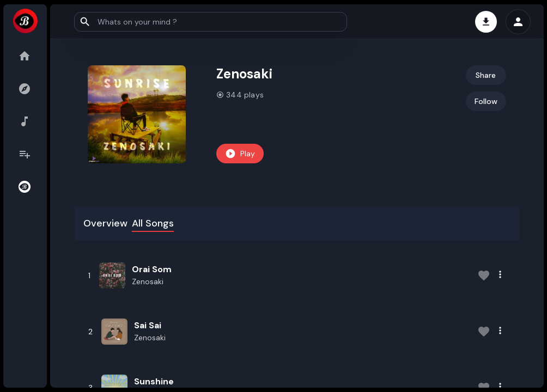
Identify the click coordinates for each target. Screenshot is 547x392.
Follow (486, 101)
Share (486, 75)
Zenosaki (148, 281)
